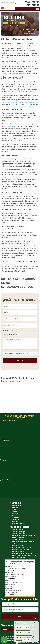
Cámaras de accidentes (19, 524)
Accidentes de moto (17, 546)
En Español (15, 522)
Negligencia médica (17, 540)
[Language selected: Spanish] (8, 8)
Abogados (15, 508)
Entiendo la (17, 354)
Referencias (15, 518)
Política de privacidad (9, 641)
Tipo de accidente (10, 330)
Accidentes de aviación (18, 530)
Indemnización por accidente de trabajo (24, 556)
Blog (13, 516)
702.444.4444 (11, 570)
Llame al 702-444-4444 (15, 378)
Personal (14, 510)
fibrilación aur (13, 126)
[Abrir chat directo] (35, 618)
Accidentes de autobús (18, 534)
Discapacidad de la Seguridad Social (22, 554)
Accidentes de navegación (19, 532)
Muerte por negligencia (18, 558)
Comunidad (15, 514)
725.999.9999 (11, 594)
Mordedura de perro (18, 538)
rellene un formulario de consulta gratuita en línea (20, 102)
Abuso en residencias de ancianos (22, 548)
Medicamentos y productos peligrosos (23, 536)
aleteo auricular (17, 131)
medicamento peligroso (25, 107)
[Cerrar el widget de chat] (38, 618)
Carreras (14, 512)
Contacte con (16, 520)
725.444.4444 (11, 578)
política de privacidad (21, 354)
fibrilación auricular (18, 73)
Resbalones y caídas (18, 552)
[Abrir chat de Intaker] (17, 643)
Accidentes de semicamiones (20, 550)
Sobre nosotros (16, 506)
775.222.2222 (11, 586)
